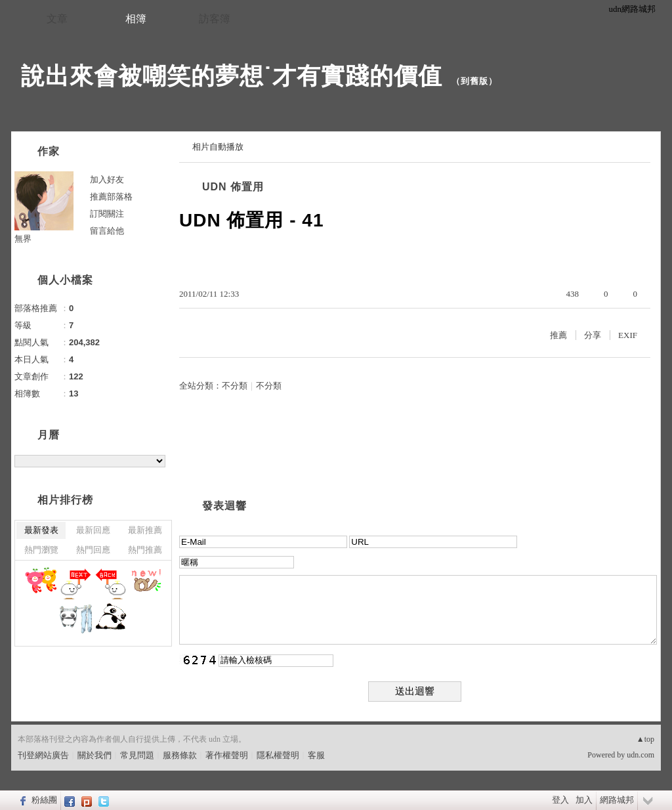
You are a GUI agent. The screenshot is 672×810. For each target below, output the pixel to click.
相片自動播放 (218, 147)
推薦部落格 (111, 197)
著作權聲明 (227, 755)
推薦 (558, 335)
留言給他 (107, 231)
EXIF (628, 335)
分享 (593, 335)
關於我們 (94, 755)
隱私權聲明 (278, 755)
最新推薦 (145, 530)
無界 (23, 239)
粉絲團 (44, 800)
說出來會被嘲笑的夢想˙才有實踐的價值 (232, 76)
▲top (645, 739)
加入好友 (107, 180)
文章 (57, 19)
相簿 (136, 19)
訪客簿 (215, 19)
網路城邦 (617, 800)
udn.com (640, 755)
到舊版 (474, 81)
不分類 (235, 386)
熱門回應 (93, 550)
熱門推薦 (145, 550)
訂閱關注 (107, 214)
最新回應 (93, 530)
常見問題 (137, 755)
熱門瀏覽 (41, 550)
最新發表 (41, 530)
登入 (560, 800)
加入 (584, 800)
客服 (316, 755)
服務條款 (180, 755)
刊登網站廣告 (43, 755)
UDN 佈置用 (233, 187)
